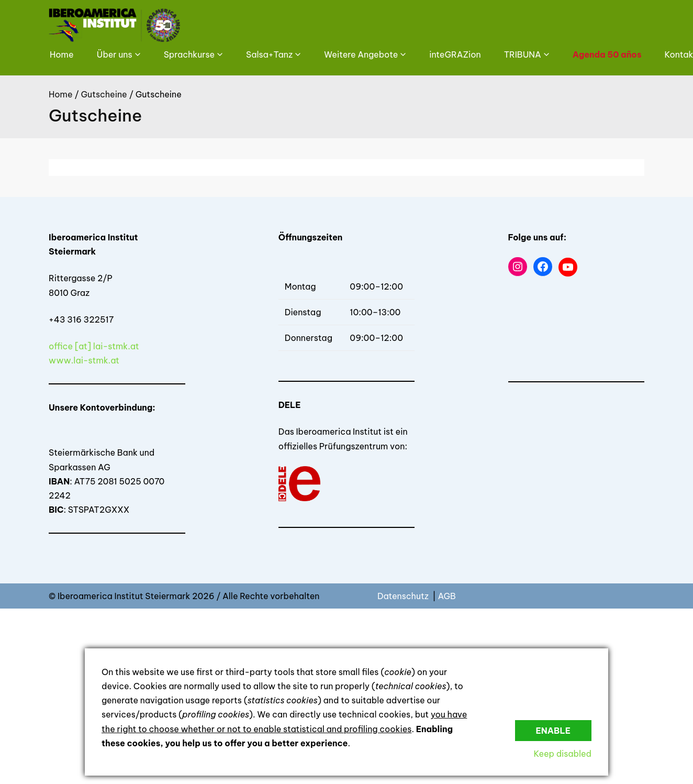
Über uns (115, 54)
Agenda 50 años (607, 54)
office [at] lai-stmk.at (94, 346)
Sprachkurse (189, 54)
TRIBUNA (523, 54)
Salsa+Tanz (269, 54)
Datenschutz (404, 596)
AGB (446, 596)
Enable (553, 731)
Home (62, 54)
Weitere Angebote (361, 54)
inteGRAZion (455, 54)
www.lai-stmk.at (84, 360)
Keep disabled (562, 754)
